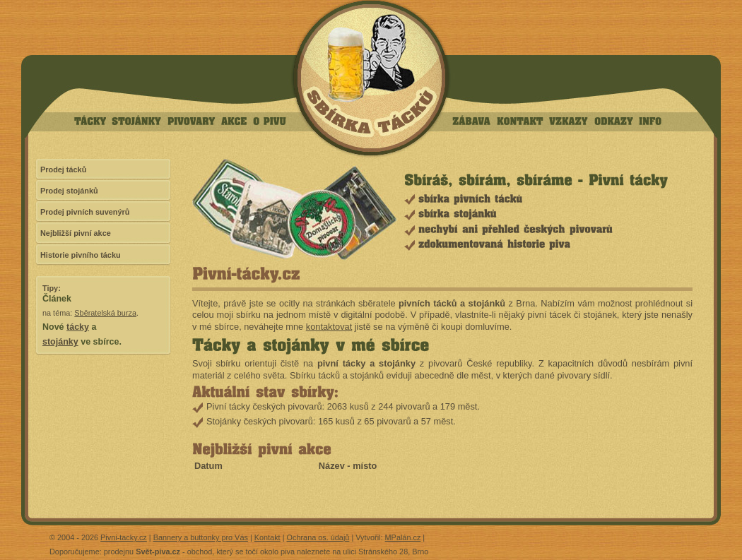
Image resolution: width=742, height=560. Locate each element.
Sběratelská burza (105, 313)
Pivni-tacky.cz (124, 537)
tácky (78, 327)
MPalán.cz (403, 537)
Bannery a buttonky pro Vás (201, 537)
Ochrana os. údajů (318, 537)
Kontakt (267, 537)
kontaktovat (329, 327)
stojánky (60, 342)
